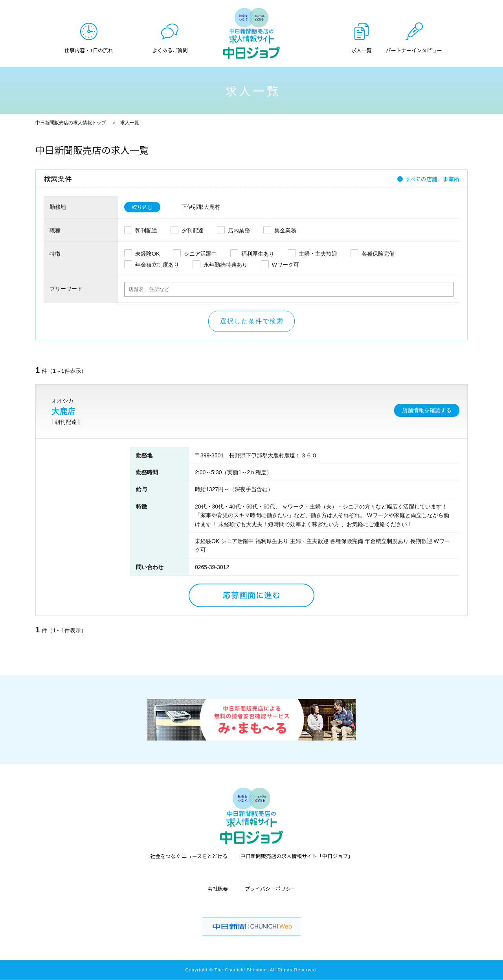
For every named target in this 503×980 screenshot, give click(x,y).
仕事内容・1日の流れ (89, 50)
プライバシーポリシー (270, 889)
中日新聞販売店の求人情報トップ (71, 123)
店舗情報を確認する (427, 411)
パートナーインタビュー (414, 50)
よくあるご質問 (170, 50)
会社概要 (218, 889)
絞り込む (143, 207)
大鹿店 (63, 412)
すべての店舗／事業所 (432, 179)
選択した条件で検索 (252, 321)
